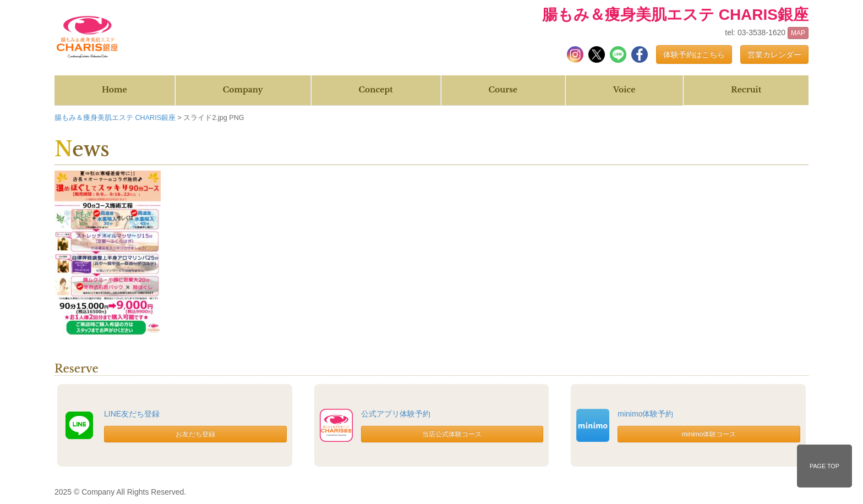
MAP (798, 33)
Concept (376, 90)
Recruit (746, 90)
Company (243, 90)
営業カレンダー (774, 54)
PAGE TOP (824, 466)
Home (114, 90)
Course (503, 90)
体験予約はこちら (694, 54)
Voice (624, 90)
